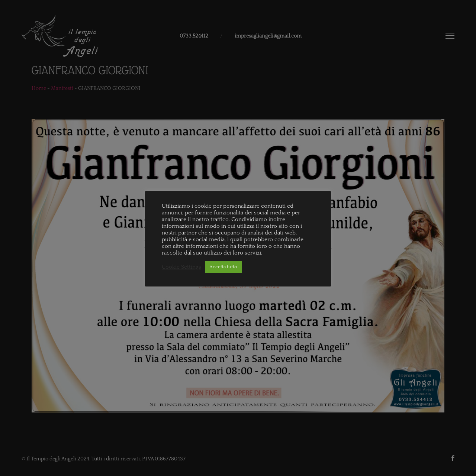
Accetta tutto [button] (223, 267)
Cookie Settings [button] (181, 267)
